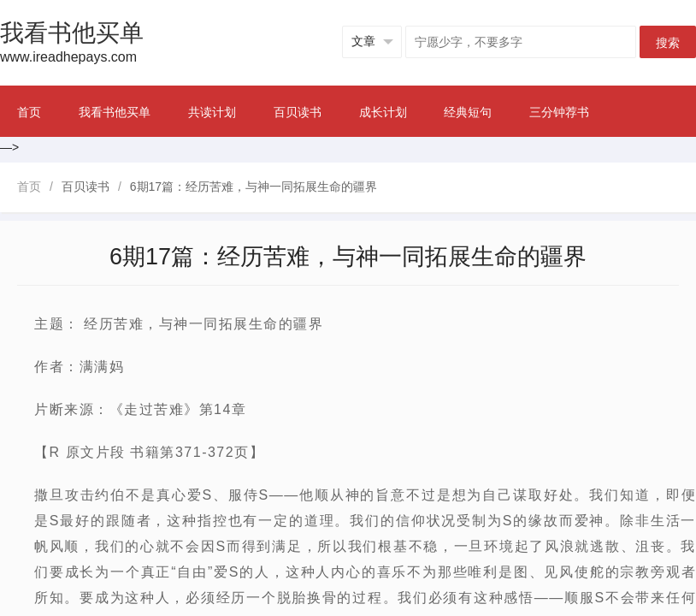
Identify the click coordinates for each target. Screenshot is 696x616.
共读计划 (212, 112)
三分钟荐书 (559, 112)
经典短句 (468, 112)
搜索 (668, 43)
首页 (29, 112)
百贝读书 (298, 112)
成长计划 (383, 112)
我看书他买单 (115, 112)
